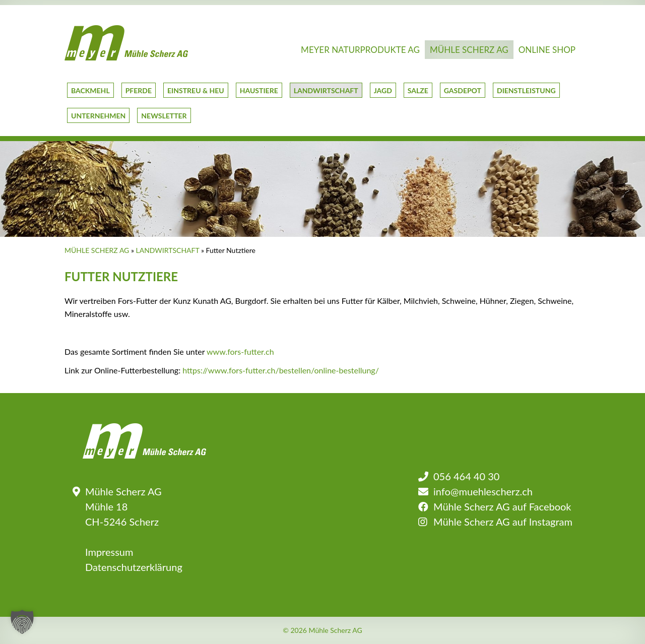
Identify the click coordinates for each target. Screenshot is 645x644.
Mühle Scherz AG (469, 50)
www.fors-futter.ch (240, 351)
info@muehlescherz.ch (483, 491)
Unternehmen (98, 116)
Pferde (139, 90)
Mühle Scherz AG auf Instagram (503, 522)
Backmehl (90, 90)
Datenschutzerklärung (134, 567)
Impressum (109, 552)
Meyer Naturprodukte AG (360, 50)
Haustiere (259, 90)
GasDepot (463, 90)
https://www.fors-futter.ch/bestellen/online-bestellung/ (281, 370)
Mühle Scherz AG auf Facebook (502, 506)
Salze (418, 90)
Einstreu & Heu (196, 90)
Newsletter (164, 116)
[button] (22, 622)
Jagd (383, 90)
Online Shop (547, 50)
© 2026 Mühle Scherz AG (322, 630)
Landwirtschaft (326, 90)
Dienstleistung (526, 90)
